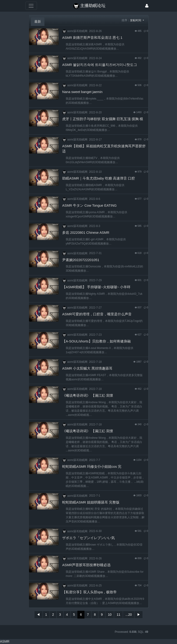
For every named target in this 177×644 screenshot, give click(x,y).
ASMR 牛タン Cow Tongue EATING (89, 205)
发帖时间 (136, 20)
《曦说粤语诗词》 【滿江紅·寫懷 (88, 396)
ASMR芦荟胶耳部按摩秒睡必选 (86, 565)
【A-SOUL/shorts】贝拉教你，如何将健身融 (96, 341)
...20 (129, 615)
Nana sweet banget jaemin (82, 92)
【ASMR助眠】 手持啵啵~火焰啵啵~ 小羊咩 (96, 287)
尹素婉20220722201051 (81, 260)
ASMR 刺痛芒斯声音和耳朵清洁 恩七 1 (92, 38)
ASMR (5, 641)
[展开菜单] (31, 6)
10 (110, 615)
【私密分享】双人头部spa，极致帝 (89, 592)
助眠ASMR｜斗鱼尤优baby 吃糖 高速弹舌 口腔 (99, 178)
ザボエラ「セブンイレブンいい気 (88, 538)
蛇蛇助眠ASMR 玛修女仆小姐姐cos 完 (92, 467)
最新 (38, 22)
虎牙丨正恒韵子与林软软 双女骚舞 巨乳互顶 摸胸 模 (103, 119)
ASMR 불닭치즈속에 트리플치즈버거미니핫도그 (100, 65)
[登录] (147, 6)
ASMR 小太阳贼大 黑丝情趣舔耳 (87, 368)
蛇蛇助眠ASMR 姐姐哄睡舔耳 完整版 (91, 502)
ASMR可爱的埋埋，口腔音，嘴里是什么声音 (97, 314)
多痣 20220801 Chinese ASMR (86, 233)
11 (119, 615)
